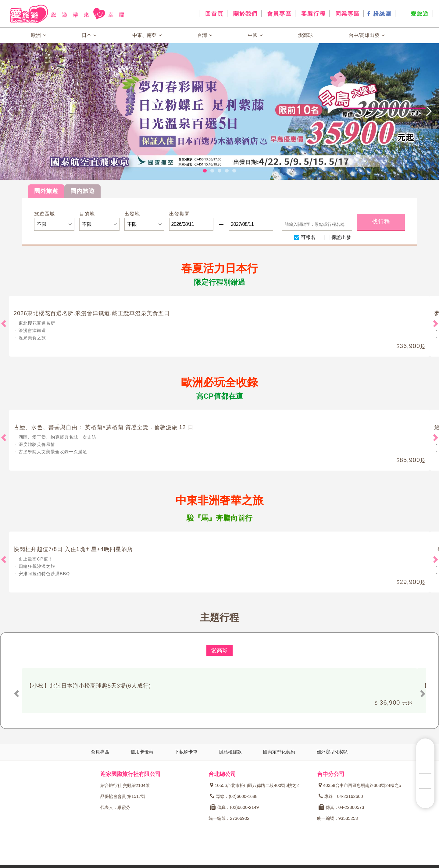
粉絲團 (379, 14)
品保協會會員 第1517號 (123, 796)
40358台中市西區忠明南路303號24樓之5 (360, 785)
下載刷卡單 (186, 752)
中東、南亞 (147, 35)
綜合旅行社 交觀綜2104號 (125, 785)
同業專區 (346, 14)
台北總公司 (222, 774)
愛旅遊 (414, 14)
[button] (44, 111)
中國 (255, 35)
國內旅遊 (82, 191)
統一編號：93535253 (337, 818)
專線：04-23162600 (341, 796)
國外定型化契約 (332, 752)
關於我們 (244, 14)
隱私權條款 (230, 752)
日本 (89, 35)
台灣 (205, 35)
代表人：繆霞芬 (115, 807)
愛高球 (305, 35)
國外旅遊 (46, 191)
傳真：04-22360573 (341, 807)
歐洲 (38, 35)
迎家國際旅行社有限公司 (130, 774)
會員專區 (278, 14)
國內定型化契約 (279, 752)
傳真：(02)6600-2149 (234, 807)
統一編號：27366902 (229, 818)
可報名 (308, 237)
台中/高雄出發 (367, 35)
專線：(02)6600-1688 (234, 796)
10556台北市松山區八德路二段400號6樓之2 (254, 785)
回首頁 (213, 14)
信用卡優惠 (142, 752)
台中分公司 (331, 774)
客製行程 (312, 14)
